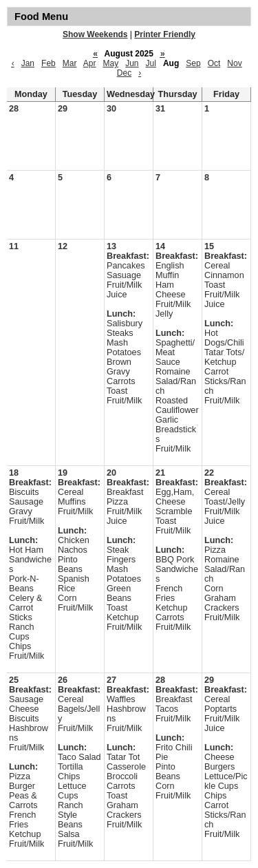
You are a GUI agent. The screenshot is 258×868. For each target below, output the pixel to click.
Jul (151, 63)
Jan (28, 63)
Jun (132, 63)
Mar (70, 63)
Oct (214, 63)
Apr (90, 63)
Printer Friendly (165, 34)
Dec (124, 73)
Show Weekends (95, 34)
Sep (193, 63)
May (110, 63)
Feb (49, 63)
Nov (234, 63)
